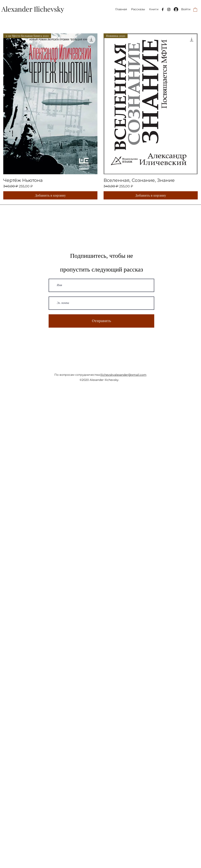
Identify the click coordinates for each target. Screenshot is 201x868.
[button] (195, 9)
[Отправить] (101, 321)
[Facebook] (163, 9)
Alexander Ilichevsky (33, 9)
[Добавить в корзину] (50, 195)
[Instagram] (169, 9)
